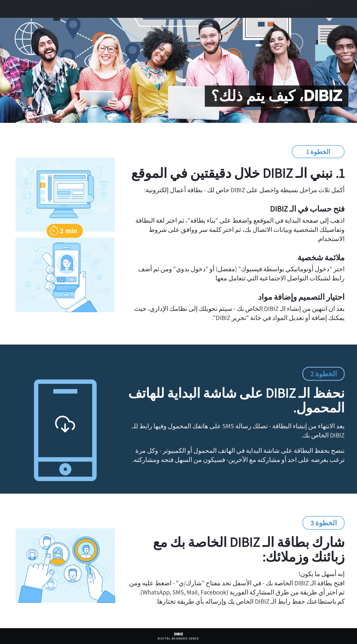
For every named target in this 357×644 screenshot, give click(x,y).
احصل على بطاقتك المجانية (68, 9)
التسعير (173, 9)
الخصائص (217, 9)
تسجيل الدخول (119, 9)
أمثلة (194, 9)
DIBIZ (298, 9)
